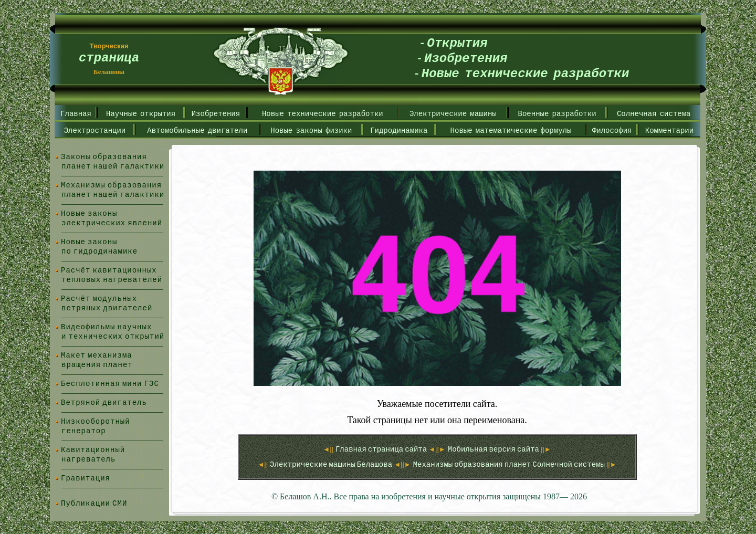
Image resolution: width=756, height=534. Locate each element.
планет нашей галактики (113, 166)
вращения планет (97, 365)
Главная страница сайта (382, 449)
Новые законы (89, 213)
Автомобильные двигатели (197, 130)
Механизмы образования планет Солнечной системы (510, 464)
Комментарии (669, 130)
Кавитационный (93, 450)
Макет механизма (97, 355)
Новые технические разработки (323, 114)
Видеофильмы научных (106, 327)
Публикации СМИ (94, 503)
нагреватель (88, 459)
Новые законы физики (311, 130)
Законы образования (104, 157)
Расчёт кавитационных (109, 270)
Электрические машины (453, 114)
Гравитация (86, 478)
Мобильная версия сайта (494, 449)
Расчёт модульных (99, 299)
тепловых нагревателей (112, 280)
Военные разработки (557, 114)
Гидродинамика (399, 130)
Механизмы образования (111, 185)
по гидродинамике (99, 251)
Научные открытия (141, 114)
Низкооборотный (96, 421)
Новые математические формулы (511, 130)
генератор (84, 431)
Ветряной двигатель (104, 402)
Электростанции (95, 130)
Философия (612, 130)
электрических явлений (112, 223)
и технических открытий (113, 336)
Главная (76, 114)
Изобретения (216, 114)
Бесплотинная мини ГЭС (110, 384)
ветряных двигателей (107, 308)
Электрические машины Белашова (332, 464)
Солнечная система (654, 114)
